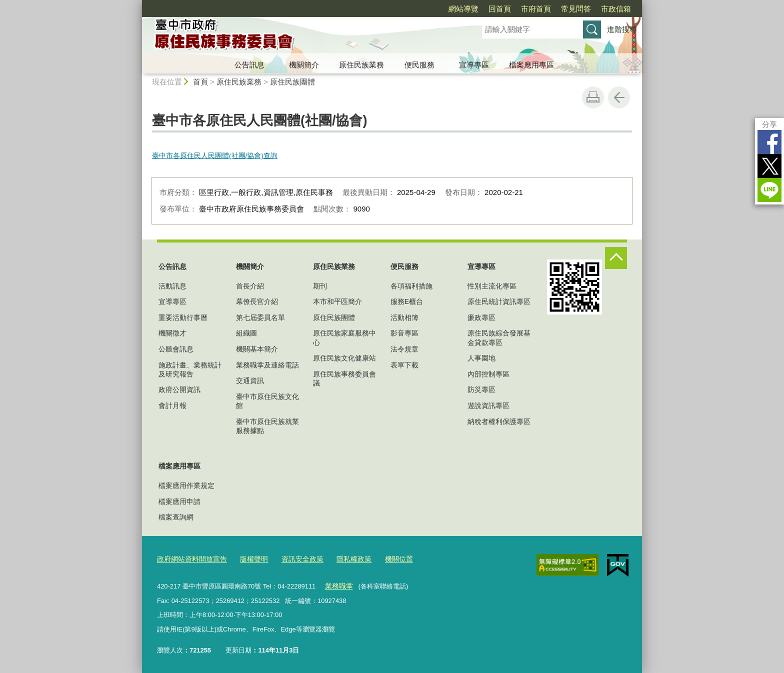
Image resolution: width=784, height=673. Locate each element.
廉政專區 (481, 317)
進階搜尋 (622, 29)
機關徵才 (172, 333)
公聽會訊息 (176, 349)
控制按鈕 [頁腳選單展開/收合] (616, 258)
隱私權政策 (343, 559)
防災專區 (481, 389)
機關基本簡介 (257, 349)
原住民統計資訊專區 (499, 301)
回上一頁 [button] (619, 97)
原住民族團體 (292, 82)
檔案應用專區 (531, 65)
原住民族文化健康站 (344, 358)
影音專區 (404, 333)
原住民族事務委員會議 (344, 378)
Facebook (769, 142)
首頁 (200, 82)
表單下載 (404, 365)
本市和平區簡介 (337, 301)
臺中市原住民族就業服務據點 (267, 426)
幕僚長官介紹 (257, 301)
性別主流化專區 (492, 286)
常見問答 (576, 9)
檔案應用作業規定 (186, 485)
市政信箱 (616, 9)
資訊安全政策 (294, 559)
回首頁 (500, 9)
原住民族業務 (361, 65)
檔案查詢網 (176, 517)
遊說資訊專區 (488, 405)
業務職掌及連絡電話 (267, 365)
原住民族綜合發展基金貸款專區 (499, 337)
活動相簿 (404, 317)
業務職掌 (337, 585)
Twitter (769, 166)
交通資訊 (250, 380)
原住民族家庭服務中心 (344, 337)
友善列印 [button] (593, 97)
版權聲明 (248, 559)
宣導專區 (474, 65)
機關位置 (385, 559)
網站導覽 (463, 9)
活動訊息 (172, 286)
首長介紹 (250, 286)
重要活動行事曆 (183, 317)
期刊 (320, 286)
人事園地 (481, 358)
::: (138, 4)
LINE (769, 190)
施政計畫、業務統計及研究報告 (190, 369)
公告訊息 (249, 65)
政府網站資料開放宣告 (189, 559)
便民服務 (419, 65)
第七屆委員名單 (260, 317)
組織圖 (246, 333)
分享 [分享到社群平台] (769, 124)
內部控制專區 (488, 374)
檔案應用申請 (179, 501)
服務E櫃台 (407, 301)
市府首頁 (536, 9)
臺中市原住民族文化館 (267, 401)
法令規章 (404, 349)
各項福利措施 (411, 286)
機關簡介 (304, 65)
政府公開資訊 (179, 389)
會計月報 (172, 405)
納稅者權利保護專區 (499, 421)
